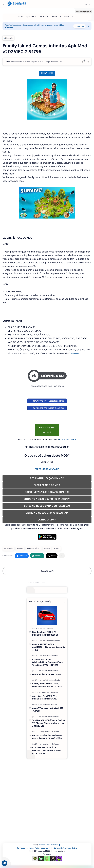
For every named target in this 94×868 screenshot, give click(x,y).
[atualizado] (56, 641)
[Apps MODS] (43, 17)
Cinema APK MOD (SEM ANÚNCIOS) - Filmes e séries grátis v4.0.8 (48, 647)
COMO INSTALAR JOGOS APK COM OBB (47, 492)
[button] (90, 4)
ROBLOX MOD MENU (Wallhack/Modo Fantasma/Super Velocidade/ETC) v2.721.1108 (48, 662)
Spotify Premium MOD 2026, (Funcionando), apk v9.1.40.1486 (47, 685)
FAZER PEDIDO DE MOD (47, 485)
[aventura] (55, 656)
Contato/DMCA (60, 848)
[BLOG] (74, 17)
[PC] (61, 17)
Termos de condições (25, 848)
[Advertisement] (47, 776)
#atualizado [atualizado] (8, 548)
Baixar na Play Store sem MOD (47, 430)
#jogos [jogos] (47, 548)
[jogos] (51, 628)
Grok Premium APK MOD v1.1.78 (47, 674)
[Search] (86, 4)
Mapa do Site (72, 848)
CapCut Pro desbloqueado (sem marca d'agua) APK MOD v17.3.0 (47, 737)
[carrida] (46, 628)
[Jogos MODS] (31, 17)
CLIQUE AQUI (79, 26)
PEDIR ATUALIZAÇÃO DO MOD (47, 478)
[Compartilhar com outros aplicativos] (62, 556)
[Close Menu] (88, 26)
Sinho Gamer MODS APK (50, 845)
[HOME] (20, 17)
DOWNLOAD (47, 73)
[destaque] (54, 692)
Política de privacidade (44, 848)
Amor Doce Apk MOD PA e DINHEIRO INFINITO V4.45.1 (45, 697)
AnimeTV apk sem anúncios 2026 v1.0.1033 (48, 709)
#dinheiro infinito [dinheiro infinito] (34, 548)
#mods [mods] (57, 548)
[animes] (46, 704)
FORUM (75, 353)
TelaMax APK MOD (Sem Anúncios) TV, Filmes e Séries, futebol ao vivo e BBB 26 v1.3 (49, 723)
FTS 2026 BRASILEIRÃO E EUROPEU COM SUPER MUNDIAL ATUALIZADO (48, 750)
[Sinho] (8, 62)
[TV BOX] (54, 17)
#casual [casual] (20, 548)
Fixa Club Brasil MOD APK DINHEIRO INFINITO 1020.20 (45, 633)
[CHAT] (67, 17)
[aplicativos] (47, 641)
